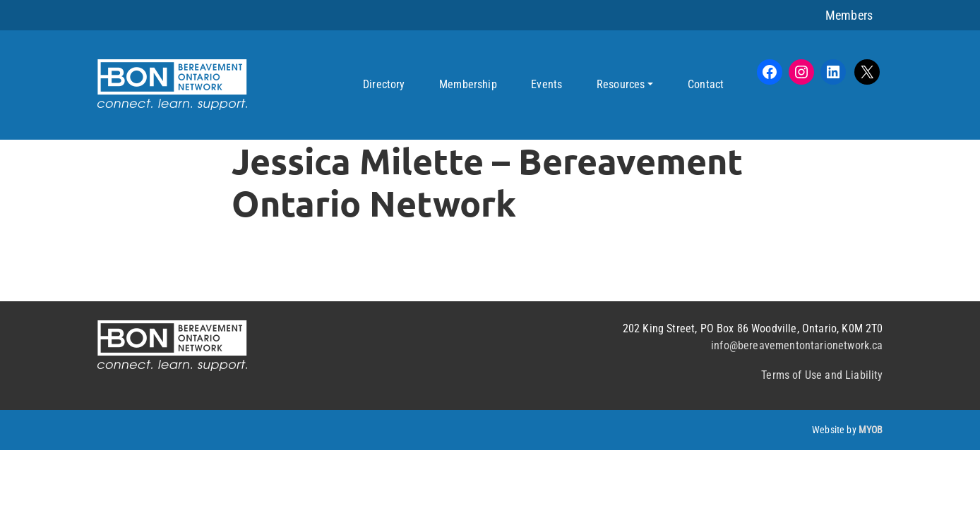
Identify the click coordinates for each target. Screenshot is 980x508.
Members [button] (849, 15)
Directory (384, 84)
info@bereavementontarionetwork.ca (797, 345)
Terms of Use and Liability (822, 375)
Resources (621, 84)
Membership (468, 84)
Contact (706, 84)
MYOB (871, 430)
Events (546, 84)
